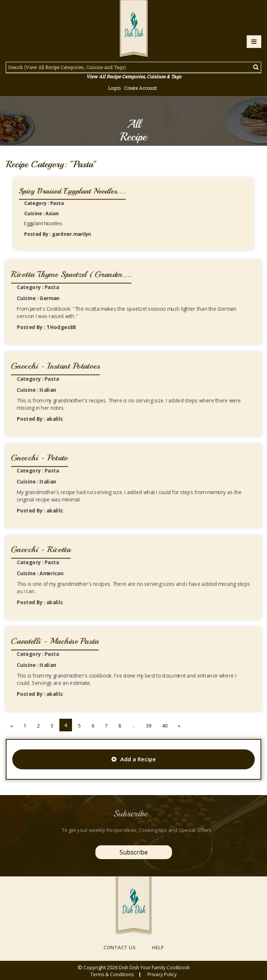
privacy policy (162, 975)
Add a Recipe (134, 759)
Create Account (141, 88)
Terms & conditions (112, 975)
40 (165, 726)
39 (149, 726)
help (158, 947)
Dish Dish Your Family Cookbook (154, 968)
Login (114, 88)
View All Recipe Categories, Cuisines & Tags (134, 76)
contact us (120, 947)
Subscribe (134, 852)
